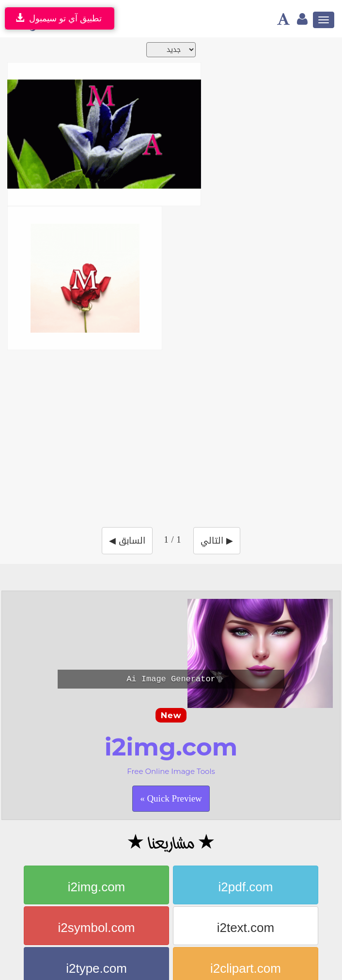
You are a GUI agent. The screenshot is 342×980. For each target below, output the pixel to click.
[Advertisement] (175, 433)
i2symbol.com (97, 928)
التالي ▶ (217, 541)
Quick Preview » (171, 798)
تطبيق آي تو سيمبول (57, 18)
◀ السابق (127, 541)
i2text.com (246, 928)
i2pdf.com (246, 887)
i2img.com (96, 887)
